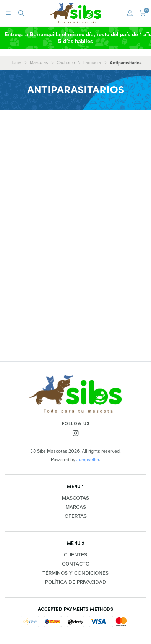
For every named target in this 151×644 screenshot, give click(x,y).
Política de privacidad (76, 582)
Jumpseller (88, 459)
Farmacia (92, 62)
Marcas (76, 507)
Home (15, 62)
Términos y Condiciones (75, 573)
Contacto (76, 564)
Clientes (75, 555)
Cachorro (66, 62)
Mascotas (39, 62)
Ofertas (76, 516)
